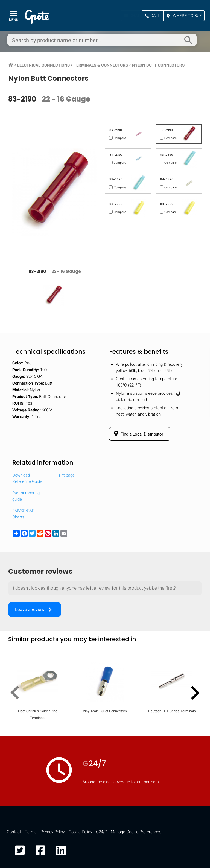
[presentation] (17, 694)
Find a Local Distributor (138, 434)
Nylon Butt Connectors (158, 65)
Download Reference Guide (27, 478)
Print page (66, 475)
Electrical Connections (43, 65)
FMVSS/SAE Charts (23, 514)
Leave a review (35, 610)
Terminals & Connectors (101, 65)
